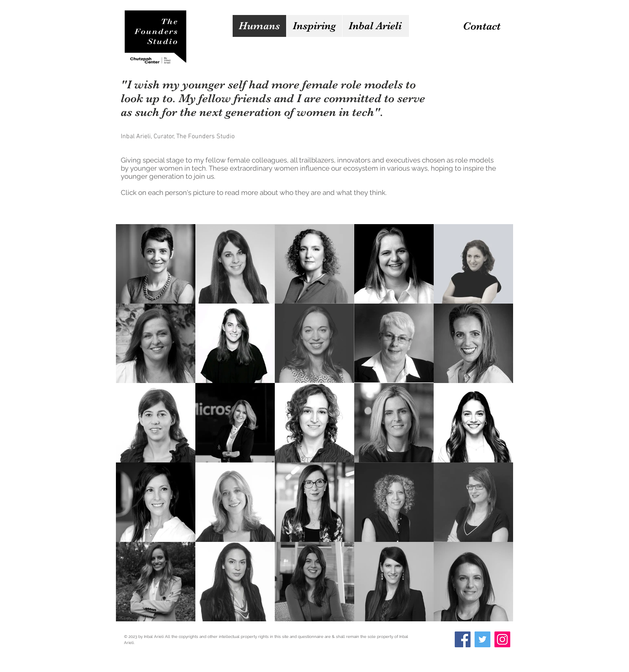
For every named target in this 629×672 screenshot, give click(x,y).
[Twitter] (482, 639)
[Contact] (482, 26)
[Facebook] (463, 639)
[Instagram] (502, 639)
